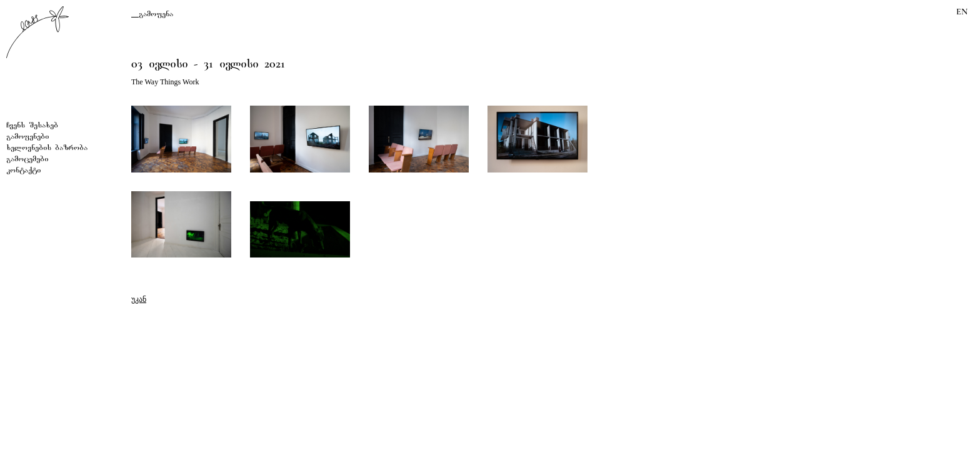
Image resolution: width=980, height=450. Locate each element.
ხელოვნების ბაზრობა (47, 148)
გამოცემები (27, 160)
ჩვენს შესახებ (32, 126)
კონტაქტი (23, 171)
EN (962, 12)
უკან (139, 299)
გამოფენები (27, 137)
